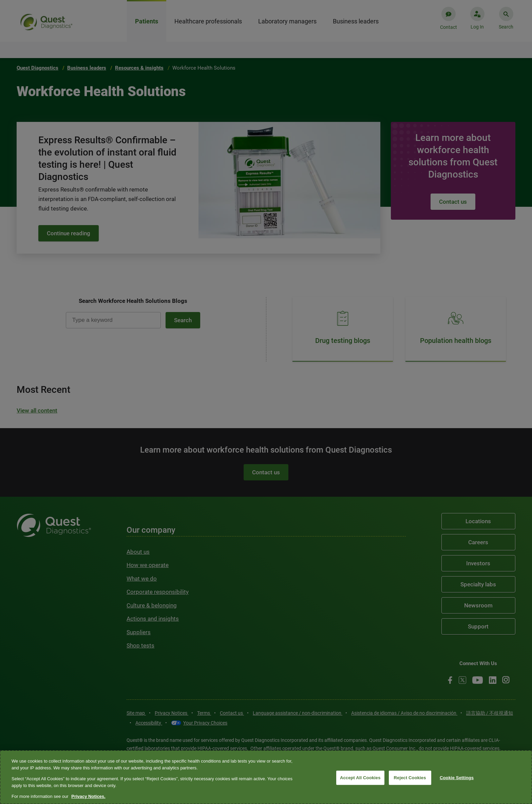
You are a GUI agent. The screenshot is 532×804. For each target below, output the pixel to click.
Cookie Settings (457, 778)
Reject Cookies (410, 778)
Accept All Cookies (360, 778)
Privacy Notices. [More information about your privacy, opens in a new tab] (88, 796)
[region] (266, 777)
